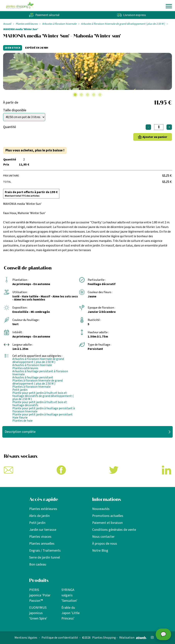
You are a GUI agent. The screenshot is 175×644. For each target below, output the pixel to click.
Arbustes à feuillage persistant (33, 377)
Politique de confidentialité (60, 638)
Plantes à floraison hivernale (31, 387)
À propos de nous (105, 544)
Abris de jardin (39, 516)
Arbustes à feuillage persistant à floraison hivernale (40, 373)
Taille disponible (15, 110)
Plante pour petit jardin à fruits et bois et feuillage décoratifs (40, 404)
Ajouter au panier (155, 137)
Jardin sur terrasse (43, 530)
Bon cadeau (38, 564)
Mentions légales (26, 638)
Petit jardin (20, 390)
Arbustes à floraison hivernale (59, 24)
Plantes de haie (23, 421)
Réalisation (133, 638)
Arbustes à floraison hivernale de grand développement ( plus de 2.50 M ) (123, 24)
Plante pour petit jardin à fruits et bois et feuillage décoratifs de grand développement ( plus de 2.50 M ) (43, 396)
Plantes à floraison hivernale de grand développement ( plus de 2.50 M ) (37, 382)
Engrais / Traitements (45, 551)
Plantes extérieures (27, 24)
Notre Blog (100, 551)
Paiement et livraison (107, 523)
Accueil (7, 24)
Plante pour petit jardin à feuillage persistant (42, 414)
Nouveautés (101, 509)
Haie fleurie (20, 418)
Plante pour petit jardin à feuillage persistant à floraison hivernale (44, 410)
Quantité (9, 127)
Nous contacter (103, 537)
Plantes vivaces (40, 537)
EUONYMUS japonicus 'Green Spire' (38, 613)
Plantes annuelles (42, 544)
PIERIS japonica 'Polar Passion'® (40, 595)
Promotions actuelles (108, 516)
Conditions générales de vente (114, 530)
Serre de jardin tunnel (45, 557)
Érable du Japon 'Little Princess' (71, 613)
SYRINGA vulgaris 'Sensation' (69, 595)
